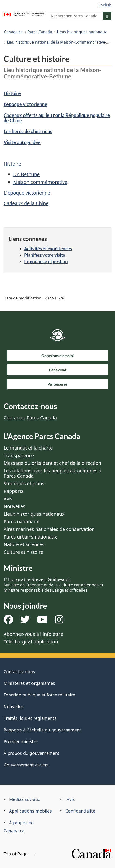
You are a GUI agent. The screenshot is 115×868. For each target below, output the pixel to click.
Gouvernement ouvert (26, 765)
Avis (8, 499)
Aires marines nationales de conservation (49, 529)
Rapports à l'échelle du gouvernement (42, 730)
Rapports (14, 491)
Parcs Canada (40, 32)
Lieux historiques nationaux (82, 32)
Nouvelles (14, 506)
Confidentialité (80, 811)
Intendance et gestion (46, 261)
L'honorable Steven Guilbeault (53, 584)
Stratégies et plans (24, 483)
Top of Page (20, 854)
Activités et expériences (48, 248)
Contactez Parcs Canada (30, 418)
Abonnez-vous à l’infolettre (33, 634)
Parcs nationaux (21, 522)
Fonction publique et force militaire (39, 695)
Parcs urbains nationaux (30, 537)
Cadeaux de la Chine (26, 203)
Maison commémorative (40, 182)
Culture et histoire (23, 552)
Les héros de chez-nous (28, 131)
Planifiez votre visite (45, 255)
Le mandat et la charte (28, 448)
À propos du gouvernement (31, 753)
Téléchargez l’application (31, 642)
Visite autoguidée (22, 142)
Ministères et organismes (29, 683)
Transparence (19, 455)
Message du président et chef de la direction (52, 463)
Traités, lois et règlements (30, 718)
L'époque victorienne (25, 104)
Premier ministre (21, 741)
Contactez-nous (19, 672)
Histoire (12, 93)
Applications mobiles (30, 811)
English (105, 5)
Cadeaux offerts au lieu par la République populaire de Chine (57, 118)
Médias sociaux (25, 799)
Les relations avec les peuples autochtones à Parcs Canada (52, 473)
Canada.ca (13, 32)
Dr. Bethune (26, 174)
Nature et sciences (24, 544)
